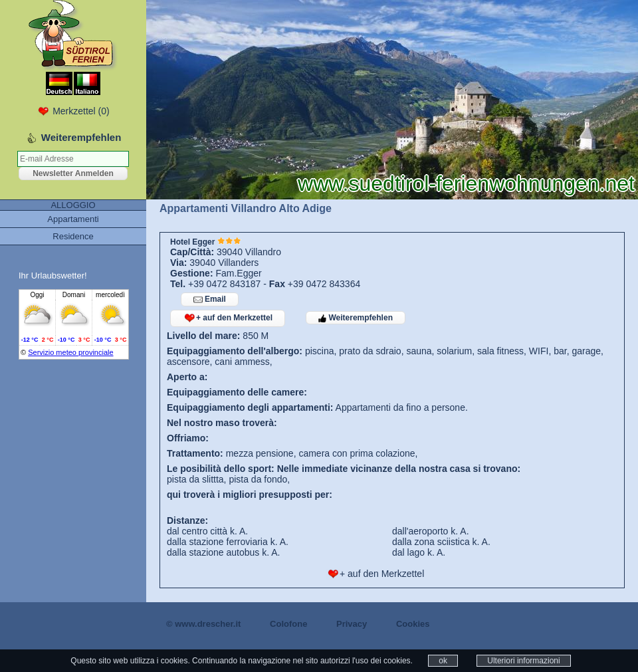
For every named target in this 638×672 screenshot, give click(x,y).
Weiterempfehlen (356, 318)
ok (443, 661)
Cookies (413, 624)
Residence (73, 236)
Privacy (352, 624)
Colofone (288, 624)
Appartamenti (73, 219)
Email (210, 299)
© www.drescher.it (203, 624)
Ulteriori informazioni (523, 661)
